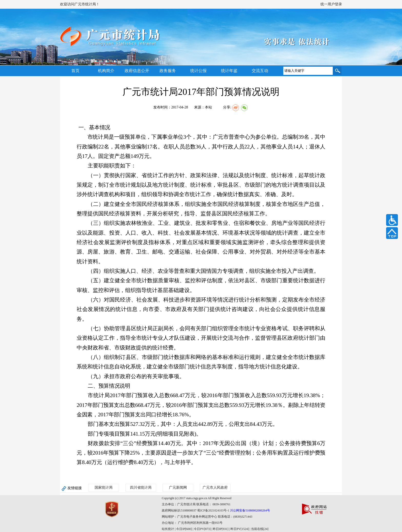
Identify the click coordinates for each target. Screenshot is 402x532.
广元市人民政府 (215, 488)
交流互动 (260, 71)
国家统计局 (104, 488)
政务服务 (168, 71)
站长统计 (168, 529)
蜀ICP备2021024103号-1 (213, 510)
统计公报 (198, 71)
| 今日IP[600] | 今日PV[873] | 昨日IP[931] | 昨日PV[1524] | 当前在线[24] (221, 529)
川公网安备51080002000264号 (250, 510)
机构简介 (106, 71)
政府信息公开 (137, 71)
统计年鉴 (229, 71)
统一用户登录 (331, 4)
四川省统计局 (141, 488)
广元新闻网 (178, 488)
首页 (75, 71)
